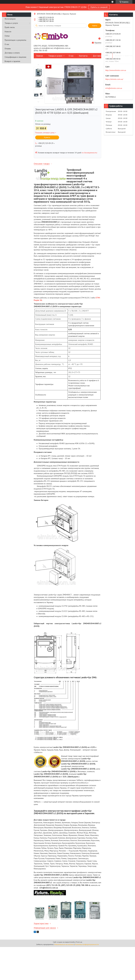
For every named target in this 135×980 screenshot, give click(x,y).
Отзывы (8, 49)
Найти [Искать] (95, 26)
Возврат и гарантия (12, 61)
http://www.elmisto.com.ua (116, 70)
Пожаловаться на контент (64, 944)
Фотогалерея (10, 19)
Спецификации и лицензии (15, 57)
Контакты (83, 56)
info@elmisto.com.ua (114, 88)
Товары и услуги (11, 23)
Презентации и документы (15, 40)
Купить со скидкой (99, 7)
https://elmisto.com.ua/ (114, 79)
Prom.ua (79, 942)
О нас (7, 44)
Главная (40, 56)
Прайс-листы (10, 27)
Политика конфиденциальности (87, 944)
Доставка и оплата (12, 53)
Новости (8, 32)
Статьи (7, 36)
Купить (47, 137)
